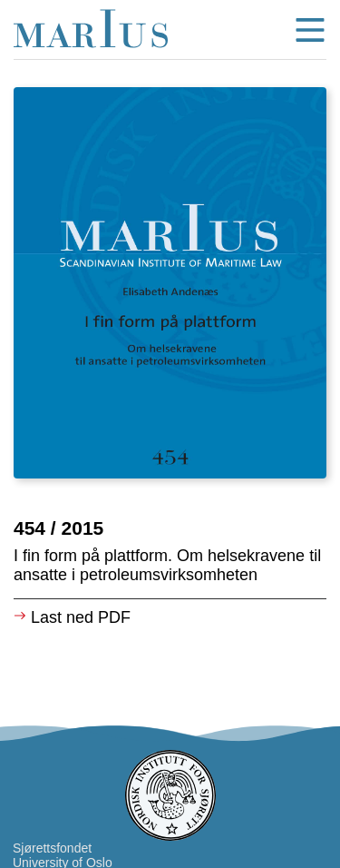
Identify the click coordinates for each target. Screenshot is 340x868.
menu (310, 30)
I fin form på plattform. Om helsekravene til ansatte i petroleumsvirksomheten (167, 565)
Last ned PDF (72, 617)
